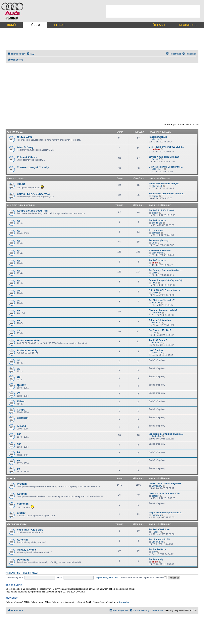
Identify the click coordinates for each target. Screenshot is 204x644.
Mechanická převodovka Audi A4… (167, 194)
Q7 (19, 301)
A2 (19, 231)
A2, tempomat (156, 230)
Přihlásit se (13, 573)
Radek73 (156, 532)
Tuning (21, 184)
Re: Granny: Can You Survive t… (166, 270)
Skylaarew (157, 486)
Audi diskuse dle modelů (21, 205)
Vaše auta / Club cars (30, 530)
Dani (154, 333)
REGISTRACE (188, 25)
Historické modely (28, 340)
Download (23, 560)
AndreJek (156, 436)
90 (18, 452)
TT (19, 330)
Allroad (21, 426)
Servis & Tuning (15, 179)
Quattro (22, 385)
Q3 (19, 369)
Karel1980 (157, 343)
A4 (19, 251)
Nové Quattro (156, 350)
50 (18, 469)
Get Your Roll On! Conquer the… (166, 167)
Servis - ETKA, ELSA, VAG (33, 194)
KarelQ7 (156, 303)
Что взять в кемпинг (160, 250)
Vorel (154, 243)
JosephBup (157, 253)
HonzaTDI (157, 353)
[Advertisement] (153, 11)
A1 (19, 221)
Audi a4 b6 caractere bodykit (164, 184)
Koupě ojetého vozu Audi (33, 211)
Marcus (155, 139)
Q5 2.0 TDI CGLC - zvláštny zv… (165, 290)
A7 (19, 281)
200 (19, 434)
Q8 (19, 377)
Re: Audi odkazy (157, 549)
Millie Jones (157, 169)
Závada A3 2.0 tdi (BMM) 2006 (164, 157)
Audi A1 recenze (157, 220)
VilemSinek (157, 542)
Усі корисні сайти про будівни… (166, 434)
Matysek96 (157, 186)
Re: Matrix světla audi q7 (162, 300)
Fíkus (154, 283)
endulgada (157, 223)
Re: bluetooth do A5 (159, 539)
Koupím (22, 494)
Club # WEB (24, 137)
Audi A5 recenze (157, 260)
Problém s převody (159, 240)
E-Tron (21, 401)
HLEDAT (59, 25)
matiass (156, 149)
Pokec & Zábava (27, 157)
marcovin (156, 515)
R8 (19, 321)
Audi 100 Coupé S (158, 340)
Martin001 (157, 323)
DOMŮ (11, 25)
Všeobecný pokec (17, 524)
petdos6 (156, 496)
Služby (21, 513)
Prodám (22, 484)
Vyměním (23, 504)
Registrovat (30, 573)
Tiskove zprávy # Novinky (33, 167)
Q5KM (155, 293)
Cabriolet (23, 418)
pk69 (154, 552)
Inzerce (11, 479)
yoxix (154, 273)
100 (19, 444)
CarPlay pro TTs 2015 (160, 330)
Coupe (21, 410)
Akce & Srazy (25, 147)
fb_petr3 (156, 159)
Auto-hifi (22, 540)
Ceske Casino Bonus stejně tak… (166, 483)
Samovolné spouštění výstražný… (167, 280)
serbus (155, 196)
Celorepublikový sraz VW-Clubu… (166, 147)
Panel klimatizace (158, 137)
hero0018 (156, 313)
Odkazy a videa (26, 550)
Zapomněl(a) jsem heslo (107, 577)
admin (155, 263)
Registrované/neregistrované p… (166, 513)
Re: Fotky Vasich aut (160, 529)
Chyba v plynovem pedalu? (163, 310)
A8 (19, 311)
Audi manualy (156, 559)
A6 (19, 271)
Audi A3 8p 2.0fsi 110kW (161, 210)
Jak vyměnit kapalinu (160, 320)
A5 (19, 261)
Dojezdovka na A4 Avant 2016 (164, 493)
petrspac (156, 233)
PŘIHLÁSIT (158, 25)
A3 (19, 241)
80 (18, 461)
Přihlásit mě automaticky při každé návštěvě (144, 577)
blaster (155, 213)
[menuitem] (30, 54)
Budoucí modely (27, 350)
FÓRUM (35, 25)
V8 (19, 393)
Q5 (19, 291)
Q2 (19, 360)
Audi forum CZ (15, 132)
